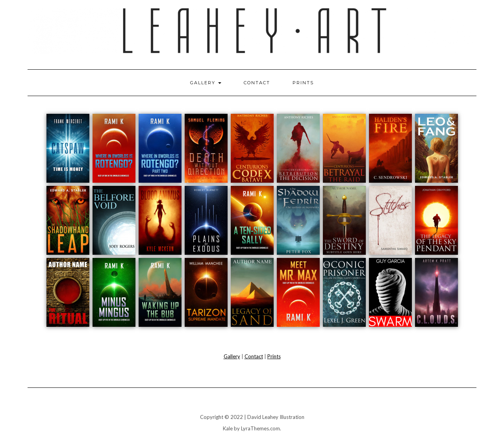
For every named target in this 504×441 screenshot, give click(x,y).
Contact (257, 83)
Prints (303, 83)
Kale (228, 428)
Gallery (206, 83)
